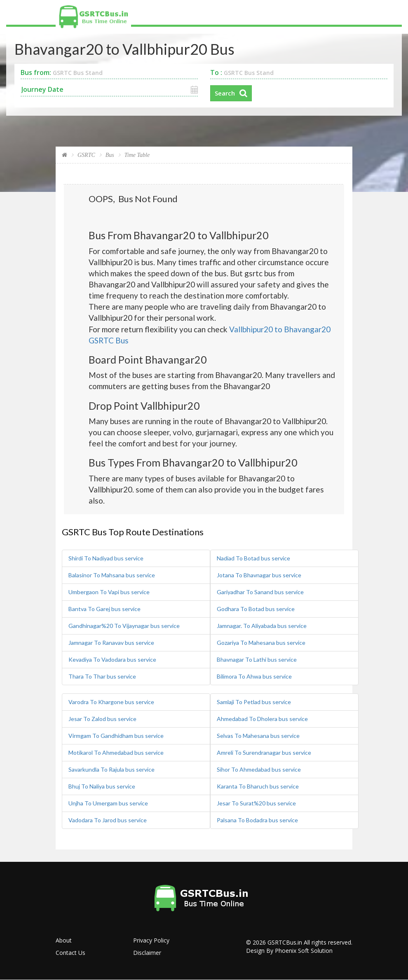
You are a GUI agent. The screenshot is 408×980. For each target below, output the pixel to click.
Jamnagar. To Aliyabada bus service (262, 626)
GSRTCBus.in (285, 942)
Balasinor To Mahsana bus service (112, 575)
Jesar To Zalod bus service (102, 719)
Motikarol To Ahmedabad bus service (116, 752)
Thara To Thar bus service (102, 676)
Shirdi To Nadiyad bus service (106, 558)
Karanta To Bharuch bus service (258, 786)
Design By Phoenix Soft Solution (289, 951)
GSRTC (86, 155)
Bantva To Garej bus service (104, 609)
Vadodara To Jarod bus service (108, 820)
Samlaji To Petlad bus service (254, 702)
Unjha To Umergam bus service (108, 803)
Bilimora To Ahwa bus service (254, 676)
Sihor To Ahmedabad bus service (259, 769)
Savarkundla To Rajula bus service (111, 769)
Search (225, 93)
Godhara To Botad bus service (256, 609)
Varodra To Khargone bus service (111, 702)
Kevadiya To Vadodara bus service (112, 659)
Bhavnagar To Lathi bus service (257, 659)
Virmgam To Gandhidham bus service (116, 736)
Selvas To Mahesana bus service (258, 736)
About (64, 940)
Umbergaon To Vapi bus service (109, 592)
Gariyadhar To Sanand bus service (260, 592)
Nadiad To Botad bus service (253, 558)
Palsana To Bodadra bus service (257, 820)
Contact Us (70, 953)
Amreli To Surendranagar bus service (264, 752)
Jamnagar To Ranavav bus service (111, 643)
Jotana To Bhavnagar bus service (259, 575)
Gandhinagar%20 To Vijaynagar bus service (124, 626)
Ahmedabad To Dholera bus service (262, 719)
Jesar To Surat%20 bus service (256, 803)
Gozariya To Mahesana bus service (261, 643)
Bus (110, 155)
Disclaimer (147, 953)
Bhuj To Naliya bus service (102, 786)
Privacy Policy (151, 940)
